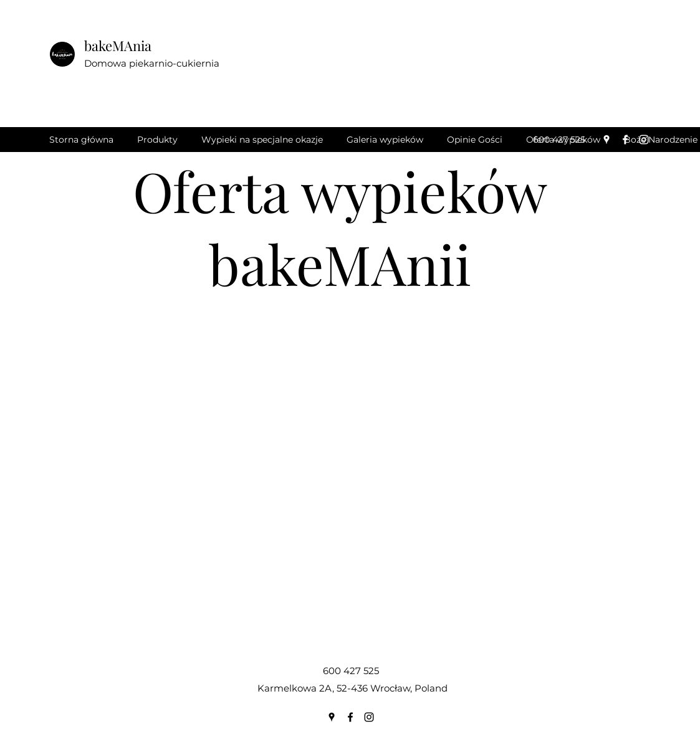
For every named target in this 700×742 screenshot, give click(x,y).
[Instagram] (644, 140)
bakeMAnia (118, 45)
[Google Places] (607, 140)
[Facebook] (625, 140)
